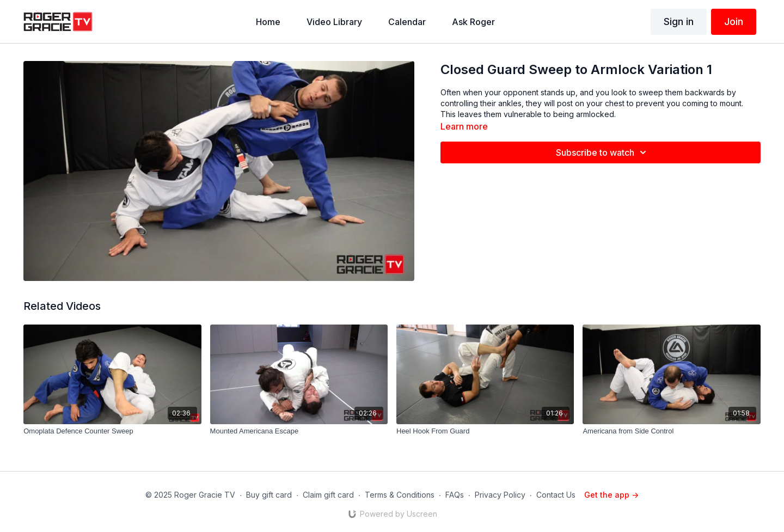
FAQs (455, 495)
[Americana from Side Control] (671, 431)
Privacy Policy (500, 495)
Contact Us (556, 495)
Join (734, 22)
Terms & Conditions (400, 495)
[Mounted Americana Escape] (299, 431)
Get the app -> (611, 495)
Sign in (679, 22)
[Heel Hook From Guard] (485, 431)
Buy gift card (269, 495)
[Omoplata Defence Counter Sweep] (112, 431)
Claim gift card (328, 495)
